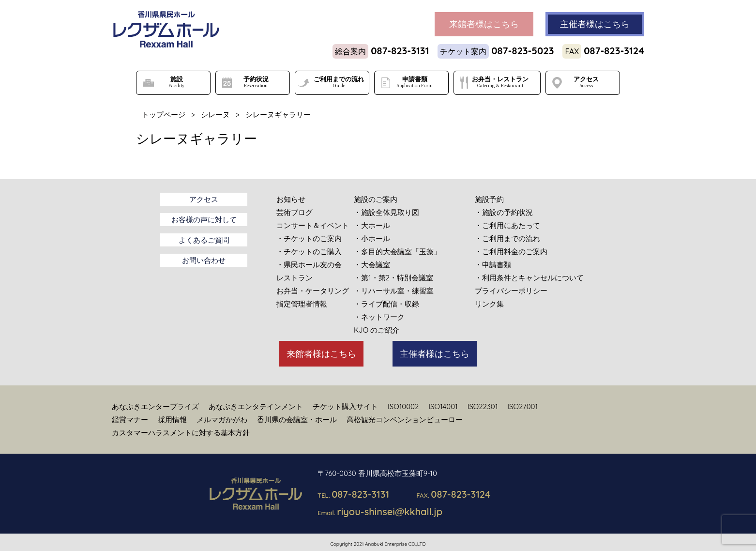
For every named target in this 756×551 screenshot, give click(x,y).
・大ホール (372, 225)
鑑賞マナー (130, 420)
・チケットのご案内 (309, 238)
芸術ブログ (295, 212)
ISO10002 (403, 406)
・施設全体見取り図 (386, 212)
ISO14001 (443, 406)
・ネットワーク (379, 317)
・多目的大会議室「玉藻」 (397, 252)
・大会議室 (372, 265)
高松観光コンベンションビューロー (405, 420)
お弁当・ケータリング (313, 291)
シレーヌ (215, 115)
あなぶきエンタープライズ (155, 406)
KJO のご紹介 (377, 330)
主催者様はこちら (435, 354)
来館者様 (484, 24)
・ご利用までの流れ (507, 238)
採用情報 (172, 420)
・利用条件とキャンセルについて (529, 278)
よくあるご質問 (204, 240)
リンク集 (489, 304)
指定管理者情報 (302, 304)
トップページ (164, 115)
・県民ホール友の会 (309, 265)
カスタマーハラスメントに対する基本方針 (181, 433)
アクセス (204, 199)
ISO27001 (522, 406)
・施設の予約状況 (504, 212)
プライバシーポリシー (511, 291)
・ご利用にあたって (507, 225)
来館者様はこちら (321, 354)
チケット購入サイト (345, 406)
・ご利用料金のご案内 (511, 252)
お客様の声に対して (204, 220)
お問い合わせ (204, 260)
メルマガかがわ (222, 420)
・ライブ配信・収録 (386, 304)
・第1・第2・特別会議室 (393, 278)
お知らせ (291, 199)
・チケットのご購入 (309, 252)
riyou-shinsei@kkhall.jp (390, 512)
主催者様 (595, 24)
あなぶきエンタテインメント (256, 406)
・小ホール (372, 238)
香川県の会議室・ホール (297, 420)
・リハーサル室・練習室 (394, 291)
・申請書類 (493, 265)
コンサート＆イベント (313, 225)
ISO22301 (483, 406)
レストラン (295, 278)
